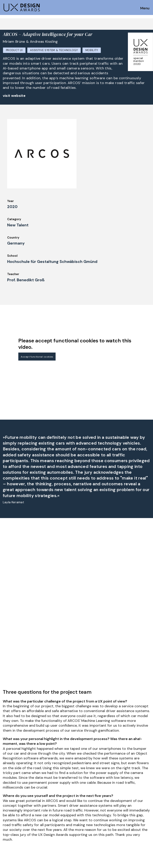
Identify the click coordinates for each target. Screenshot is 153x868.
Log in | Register (128, 814)
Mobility (92, 50)
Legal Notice (87, 814)
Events (46, 814)
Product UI (14, 50)
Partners (122, 792)
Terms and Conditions (132, 808)
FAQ (6, 804)
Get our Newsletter (20, 768)
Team (82, 797)
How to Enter (13, 793)
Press (120, 797)
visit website (14, 96)
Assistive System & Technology (54, 50)
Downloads (86, 808)
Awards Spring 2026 (55, 808)
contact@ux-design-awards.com (38, 830)
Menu (145, 8)
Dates (7, 799)
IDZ (80, 803)
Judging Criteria (52, 792)
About (83, 792)
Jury (6, 810)
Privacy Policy (126, 803)
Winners (46, 803)
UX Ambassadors (53, 797)
